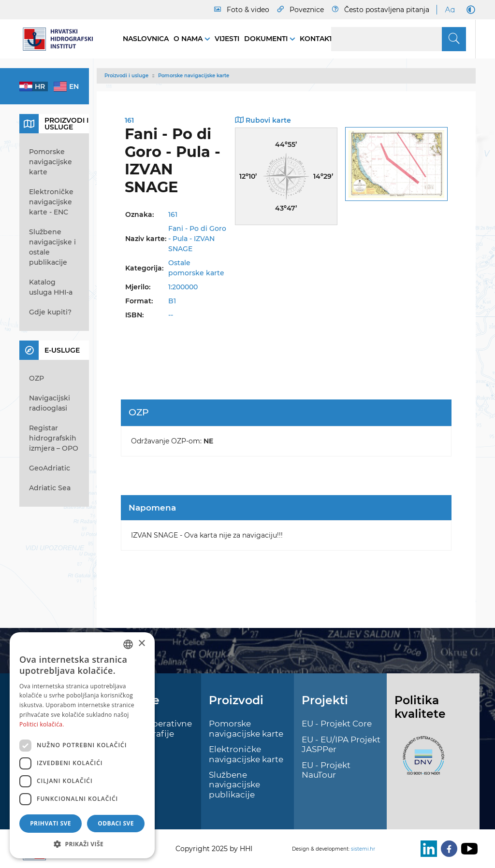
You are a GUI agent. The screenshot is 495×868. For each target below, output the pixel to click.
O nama (189, 39)
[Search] (399, 39)
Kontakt (316, 39)
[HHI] (61, 39)
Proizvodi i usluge (126, 76)
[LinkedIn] (427, 849)
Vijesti (227, 39)
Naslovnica (146, 39)
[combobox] (128, 644)
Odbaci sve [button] (116, 823)
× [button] (141, 644)
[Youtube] (467, 849)
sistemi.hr (363, 849)
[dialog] (82, 745)
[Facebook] (447, 849)
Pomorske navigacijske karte (194, 76)
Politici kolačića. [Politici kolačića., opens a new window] (42, 724)
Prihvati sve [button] (51, 823)
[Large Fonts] (450, 10)
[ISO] (421, 761)
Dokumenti (267, 39)
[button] (82, 844)
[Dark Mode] (469, 10)
